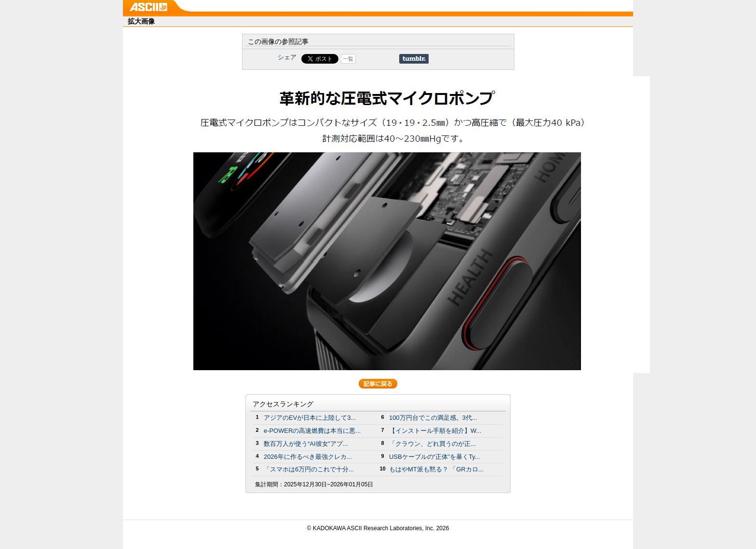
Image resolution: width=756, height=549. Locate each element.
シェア (287, 57)
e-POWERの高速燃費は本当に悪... (312, 431)
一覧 (348, 59)
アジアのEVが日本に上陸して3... (310, 418)
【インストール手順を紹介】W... (435, 431)
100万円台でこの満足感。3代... (433, 418)
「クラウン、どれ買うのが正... (432, 444)
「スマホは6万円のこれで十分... (309, 469)
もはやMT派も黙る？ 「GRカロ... (436, 469)
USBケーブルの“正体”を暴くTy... (435, 457)
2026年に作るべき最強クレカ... (308, 457)
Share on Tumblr (414, 59)
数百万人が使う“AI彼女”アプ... (306, 444)
